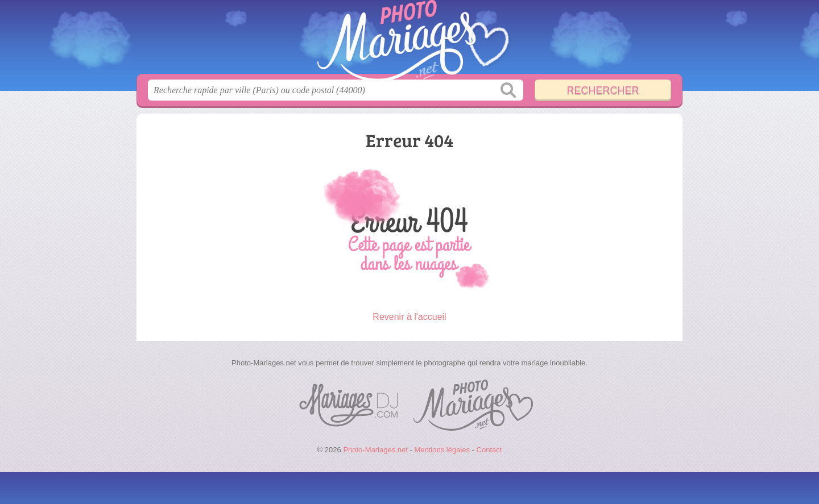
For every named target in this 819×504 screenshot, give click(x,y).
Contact (489, 450)
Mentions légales (442, 450)
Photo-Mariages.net (409, 40)
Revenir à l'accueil (409, 317)
